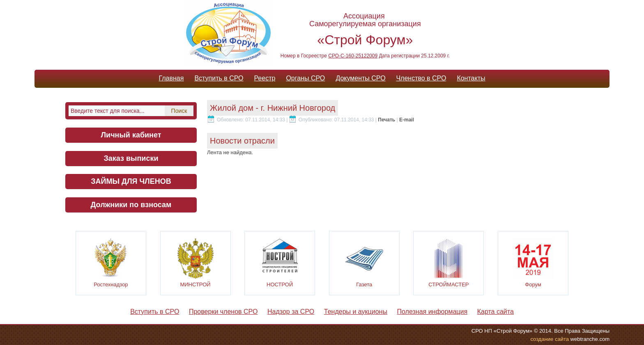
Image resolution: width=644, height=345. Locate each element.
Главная (171, 78)
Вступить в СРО (219, 78)
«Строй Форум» (365, 40)
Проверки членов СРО (223, 312)
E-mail (407, 120)
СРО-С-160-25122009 (353, 56)
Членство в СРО (421, 78)
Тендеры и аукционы (356, 312)
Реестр (264, 78)
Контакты (471, 78)
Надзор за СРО (291, 312)
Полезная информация (432, 312)
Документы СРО (360, 78)
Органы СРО (305, 78)
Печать (387, 120)
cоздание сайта (550, 339)
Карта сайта (496, 312)
